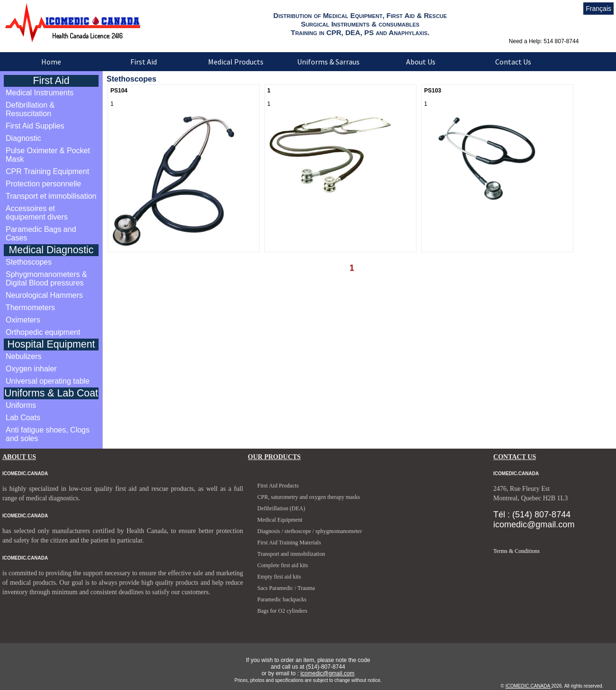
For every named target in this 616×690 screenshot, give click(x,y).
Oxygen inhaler (31, 369)
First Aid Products (278, 486)
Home (51, 62)
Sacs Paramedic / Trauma (286, 588)
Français (598, 9)
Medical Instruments (40, 93)
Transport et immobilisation (51, 196)
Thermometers (30, 308)
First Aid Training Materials (289, 543)
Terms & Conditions (516, 551)
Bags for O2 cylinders (282, 611)
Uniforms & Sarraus (328, 62)
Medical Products (236, 62)
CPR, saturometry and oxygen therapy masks (309, 497)
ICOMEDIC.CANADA (529, 686)
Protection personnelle (43, 184)
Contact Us (513, 62)
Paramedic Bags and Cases (41, 234)
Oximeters (23, 320)
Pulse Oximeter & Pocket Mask (48, 155)
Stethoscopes (29, 262)
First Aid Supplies (35, 126)
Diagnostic (23, 138)
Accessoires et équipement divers (37, 213)
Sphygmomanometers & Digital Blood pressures (46, 279)
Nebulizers (24, 356)
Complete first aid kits (283, 565)
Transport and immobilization (291, 554)
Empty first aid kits (279, 577)
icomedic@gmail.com (327, 673)
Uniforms (21, 405)
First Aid (144, 62)
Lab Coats (23, 418)
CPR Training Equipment (47, 171)
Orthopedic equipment (43, 332)
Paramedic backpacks (282, 599)
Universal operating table (48, 381)
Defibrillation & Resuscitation (30, 109)
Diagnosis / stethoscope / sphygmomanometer (310, 531)
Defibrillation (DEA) (281, 508)
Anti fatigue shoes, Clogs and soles (48, 434)
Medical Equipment (280, 520)
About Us (421, 62)
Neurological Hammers (44, 295)
